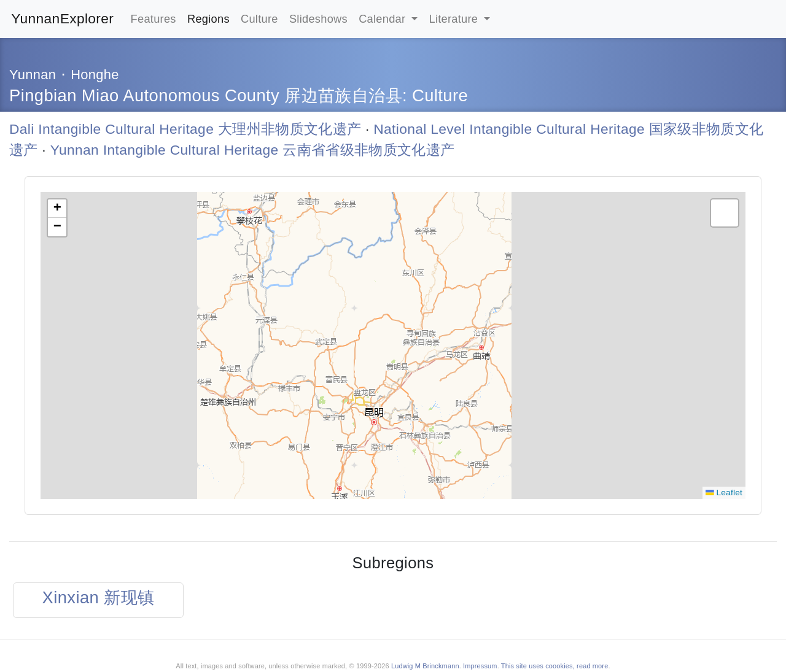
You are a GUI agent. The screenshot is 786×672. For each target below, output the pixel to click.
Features (154, 19)
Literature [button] (455, 19)
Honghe (95, 75)
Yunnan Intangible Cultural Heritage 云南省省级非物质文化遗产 (253, 150)
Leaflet (724, 492)
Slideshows (318, 19)
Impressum (480, 666)
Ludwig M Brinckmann (425, 666)
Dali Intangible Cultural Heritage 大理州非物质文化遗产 (185, 129)
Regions (208, 19)
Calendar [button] (384, 19)
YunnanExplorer (62, 18)
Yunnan (33, 75)
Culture (259, 19)
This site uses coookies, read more (555, 666)
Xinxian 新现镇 (99, 597)
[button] (57, 209)
